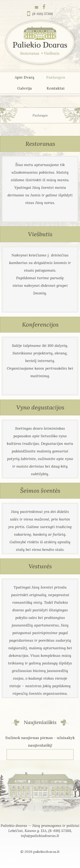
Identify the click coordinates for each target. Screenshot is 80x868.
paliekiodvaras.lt (46, 852)
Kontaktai (56, 88)
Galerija (25, 88)
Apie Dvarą (24, 77)
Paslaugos (56, 77)
